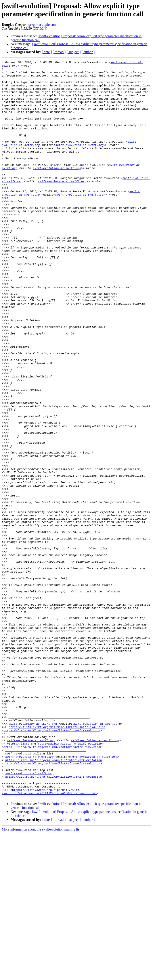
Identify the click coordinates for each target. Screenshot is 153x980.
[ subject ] (74, 52)
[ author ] (88, 52)
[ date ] (47, 52)
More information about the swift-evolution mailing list (41, 976)
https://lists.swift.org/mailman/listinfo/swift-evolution (57, 861)
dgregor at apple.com (42, 25)
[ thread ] (59, 52)
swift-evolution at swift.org (79, 162)
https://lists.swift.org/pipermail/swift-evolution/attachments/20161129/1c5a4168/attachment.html (49, 938)
